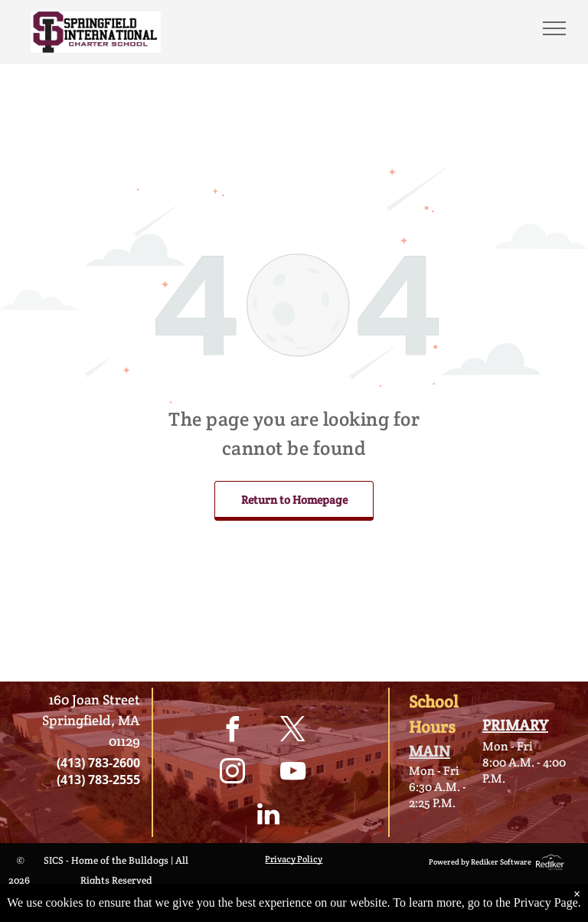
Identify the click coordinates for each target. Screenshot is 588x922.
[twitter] (293, 732)
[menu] (554, 28)
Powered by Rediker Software (480, 862)
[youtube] (293, 774)
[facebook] (233, 732)
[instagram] (233, 774)
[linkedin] (268, 816)
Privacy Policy (294, 859)
